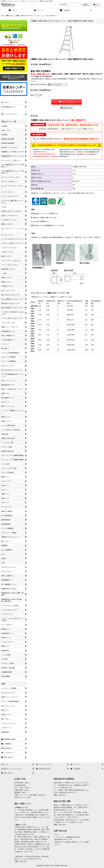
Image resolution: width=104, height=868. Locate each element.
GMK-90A (34, 306)
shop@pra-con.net (73, 837)
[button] (91, 11)
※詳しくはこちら (39, 795)
